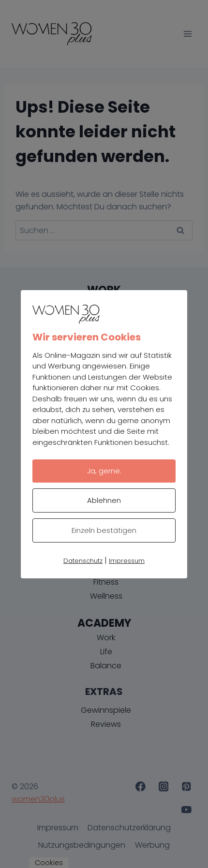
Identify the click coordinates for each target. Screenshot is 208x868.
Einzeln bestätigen (104, 530)
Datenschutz (83, 561)
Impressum (127, 561)
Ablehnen (104, 500)
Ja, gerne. (104, 471)
